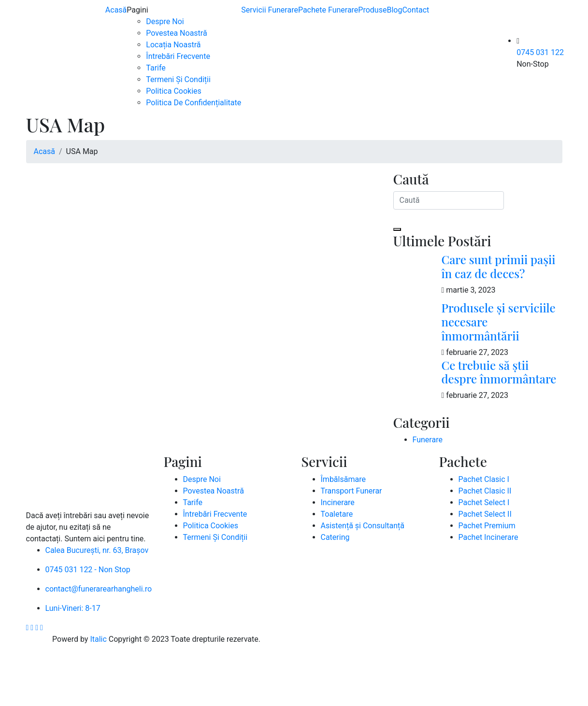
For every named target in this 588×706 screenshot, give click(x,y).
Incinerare (338, 502)
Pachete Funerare (328, 10)
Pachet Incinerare (488, 537)
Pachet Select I (484, 502)
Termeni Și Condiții (178, 79)
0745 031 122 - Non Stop (88, 570)
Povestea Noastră (176, 33)
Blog (394, 10)
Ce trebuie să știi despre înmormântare (499, 372)
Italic (98, 639)
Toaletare (337, 514)
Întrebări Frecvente (178, 56)
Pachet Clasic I (484, 479)
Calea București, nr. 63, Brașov (97, 550)
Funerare (428, 440)
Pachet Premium (487, 526)
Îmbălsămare (343, 479)
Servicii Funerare (270, 10)
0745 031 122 (540, 52)
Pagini (137, 10)
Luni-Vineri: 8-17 (73, 608)
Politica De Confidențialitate (194, 103)
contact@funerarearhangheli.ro (99, 589)
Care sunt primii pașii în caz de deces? (499, 266)
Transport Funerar (351, 491)
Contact (416, 10)
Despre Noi (165, 21)
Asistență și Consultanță (363, 526)
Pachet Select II (485, 514)
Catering (335, 537)
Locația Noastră (173, 45)
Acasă (116, 10)
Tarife (156, 68)
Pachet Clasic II (485, 491)
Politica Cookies (173, 91)
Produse (372, 10)
